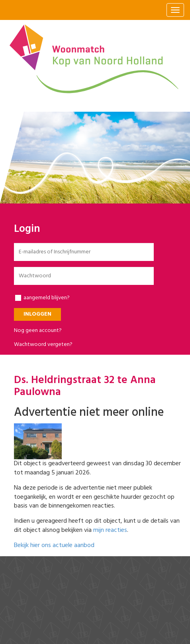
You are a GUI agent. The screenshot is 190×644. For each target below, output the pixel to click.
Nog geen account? (38, 331)
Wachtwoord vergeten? (43, 345)
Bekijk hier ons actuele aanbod (54, 545)
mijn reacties (110, 530)
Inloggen (37, 314)
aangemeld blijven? (42, 298)
